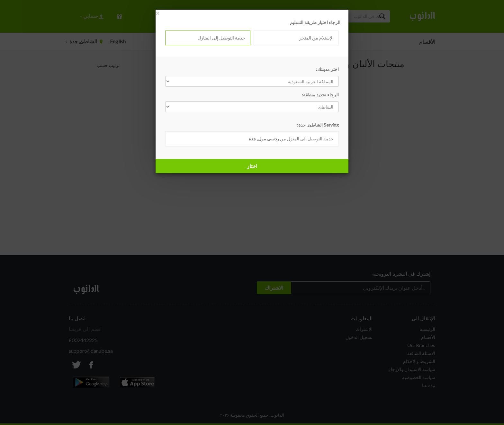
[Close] (157, 13)
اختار (252, 166)
